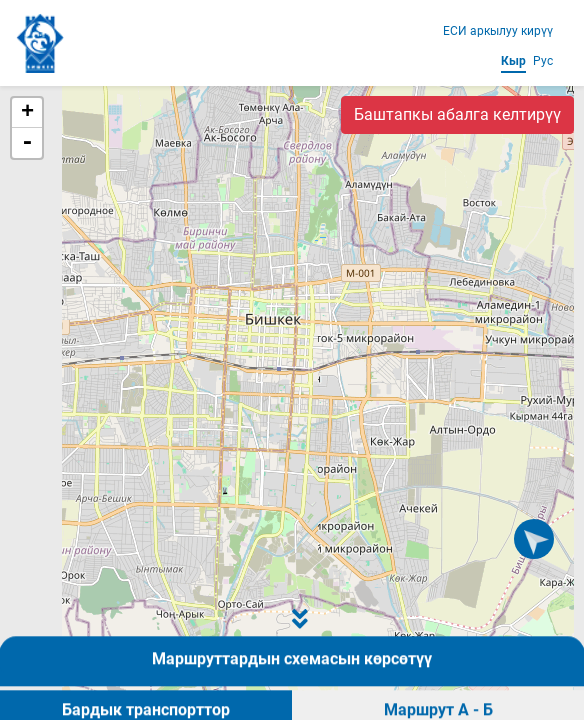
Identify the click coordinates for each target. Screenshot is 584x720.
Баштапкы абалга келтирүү (457, 114)
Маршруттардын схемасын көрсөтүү (292, 692)
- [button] (27, 143)
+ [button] (27, 113)
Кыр (513, 61)
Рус (543, 61)
